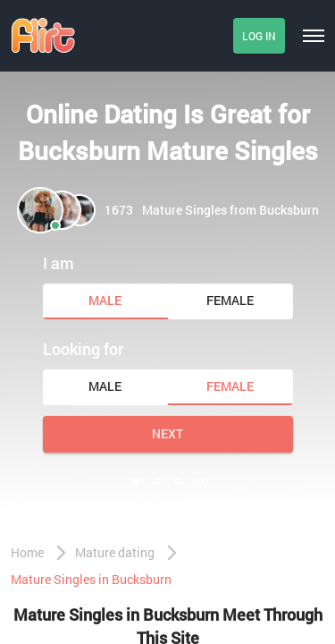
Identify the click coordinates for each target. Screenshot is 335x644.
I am (59, 263)
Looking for (83, 349)
